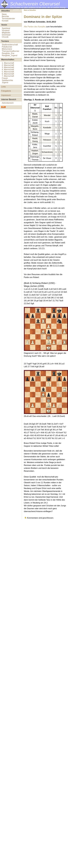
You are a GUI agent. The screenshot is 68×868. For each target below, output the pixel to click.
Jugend (5, 82)
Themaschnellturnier (11, 51)
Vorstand (6, 30)
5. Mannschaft (8, 72)
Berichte (5, 16)
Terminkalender (8, 19)
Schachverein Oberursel (35, 4)
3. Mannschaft (8, 67)
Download (6, 35)
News (4, 14)
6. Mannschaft (8, 74)
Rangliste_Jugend (10, 55)
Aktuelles (32, 10)
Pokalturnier (7, 47)
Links (3, 87)
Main (26, 10)
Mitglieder (6, 33)
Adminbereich (8, 103)
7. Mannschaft (8, 76)
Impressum (6, 95)
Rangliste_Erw (8, 53)
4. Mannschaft (8, 70)
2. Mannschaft (8, 65)
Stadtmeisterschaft (10, 45)
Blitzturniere (7, 49)
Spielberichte (7, 80)
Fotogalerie (6, 91)
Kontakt (5, 21)
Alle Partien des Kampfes (35, 27)
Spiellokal (6, 28)
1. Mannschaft (8, 63)
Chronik (5, 37)
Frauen (5, 78)
